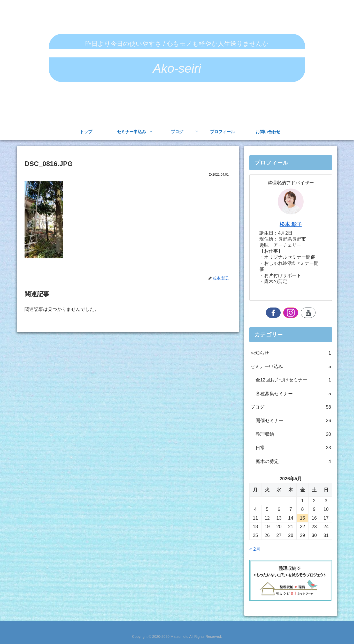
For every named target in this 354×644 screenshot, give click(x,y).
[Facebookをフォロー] (273, 313)
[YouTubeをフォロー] (308, 313)
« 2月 (255, 549)
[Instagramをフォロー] (291, 313)
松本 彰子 (291, 224)
